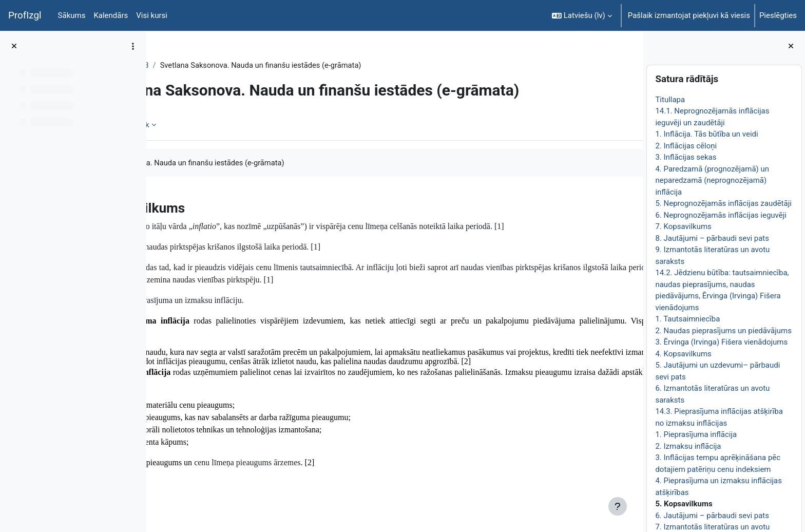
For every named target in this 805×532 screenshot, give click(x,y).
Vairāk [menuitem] (232, 125)
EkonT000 (184, 65)
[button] (582, 15)
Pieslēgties (778, 15)
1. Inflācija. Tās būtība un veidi (706, 134)
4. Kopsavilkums (683, 354)
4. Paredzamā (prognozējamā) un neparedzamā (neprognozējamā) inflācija (712, 180)
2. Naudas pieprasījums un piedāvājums (723, 331)
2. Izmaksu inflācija (688, 446)
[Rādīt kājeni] (618, 506)
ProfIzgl (25, 15)
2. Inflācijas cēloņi (686, 146)
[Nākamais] (632, 205)
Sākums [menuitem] (72, 15)
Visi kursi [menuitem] (152, 15)
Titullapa (670, 100)
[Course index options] (133, 46)
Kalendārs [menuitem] (111, 15)
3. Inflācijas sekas (686, 157)
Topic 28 (227, 65)
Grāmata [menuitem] (189, 125)
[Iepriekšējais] (158, 205)
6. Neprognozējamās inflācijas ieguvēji (721, 215)
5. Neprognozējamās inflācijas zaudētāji (723, 203)
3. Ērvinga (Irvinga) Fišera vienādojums (721, 342)
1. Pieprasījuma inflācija (696, 434)
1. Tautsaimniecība (687, 319)
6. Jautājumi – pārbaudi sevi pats (712, 516)
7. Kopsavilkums (683, 226)
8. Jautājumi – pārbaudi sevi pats (712, 238)
